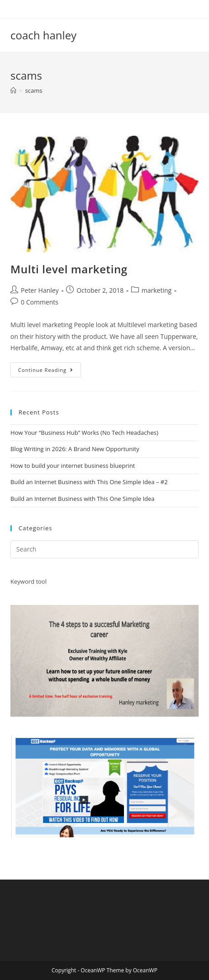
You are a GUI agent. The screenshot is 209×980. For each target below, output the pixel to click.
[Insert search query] (104, 549)
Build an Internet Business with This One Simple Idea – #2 (89, 482)
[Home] (13, 90)
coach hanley (43, 35)
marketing (157, 290)
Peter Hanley (40, 290)
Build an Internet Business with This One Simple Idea (82, 499)
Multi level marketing (70, 269)
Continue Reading (50, 371)
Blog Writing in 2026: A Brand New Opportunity (75, 449)
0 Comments (40, 302)
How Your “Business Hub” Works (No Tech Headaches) (84, 433)
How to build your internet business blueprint (73, 466)
